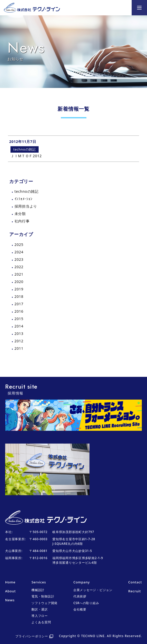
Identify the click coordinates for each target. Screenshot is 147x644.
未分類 (20, 214)
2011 (19, 348)
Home (10, 582)
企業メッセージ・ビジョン (93, 590)
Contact (135, 582)
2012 (19, 341)
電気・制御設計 (43, 596)
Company (82, 582)
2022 (19, 267)
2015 (19, 319)
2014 (19, 326)
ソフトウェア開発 (44, 603)
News (10, 600)
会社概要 (80, 609)
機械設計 (38, 590)
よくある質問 (41, 622)
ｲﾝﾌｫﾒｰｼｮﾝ (24, 199)
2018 (19, 296)
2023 (19, 259)
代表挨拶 (80, 596)
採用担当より (26, 206)
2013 (19, 334)
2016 (19, 311)
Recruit (135, 591)
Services (39, 582)
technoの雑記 (27, 191)
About (10, 591)
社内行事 (22, 221)
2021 (19, 274)
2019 (19, 289)
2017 (19, 304)
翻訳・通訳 (40, 609)
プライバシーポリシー (32, 636)
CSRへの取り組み (86, 603)
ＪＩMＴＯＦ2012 (26, 156)
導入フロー (40, 616)
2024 (19, 252)
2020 (19, 282)
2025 (19, 245)
